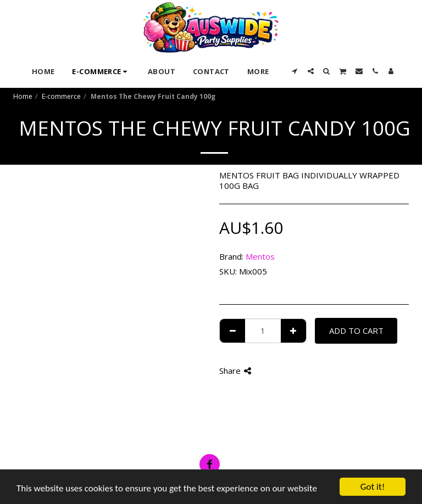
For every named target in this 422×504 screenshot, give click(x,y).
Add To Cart (356, 331)
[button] (295, 71)
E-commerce (61, 96)
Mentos (260, 256)
